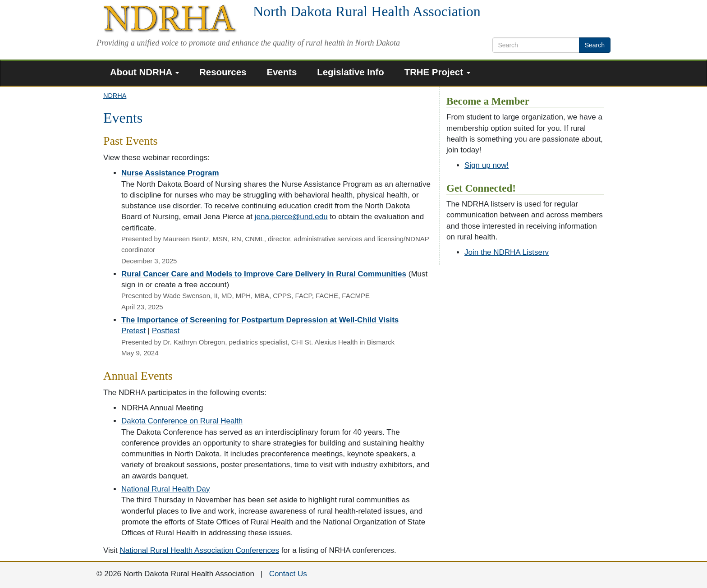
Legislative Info (350, 72)
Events (282, 72)
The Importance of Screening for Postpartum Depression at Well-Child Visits (260, 320)
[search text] (536, 45)
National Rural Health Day (166, 489)
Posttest (166, 331)
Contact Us (288, 574)
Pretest (133, 331)
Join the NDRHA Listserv (507, 252)
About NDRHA (145, 72)
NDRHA (115, 96)
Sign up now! (487, 165)
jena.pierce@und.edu (291, 217)
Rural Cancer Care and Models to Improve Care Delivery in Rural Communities (264, 274)
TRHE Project (437, 72)
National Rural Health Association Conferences (200, 550)
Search (595, 45)
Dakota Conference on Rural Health (182, 421)
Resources (223, 72)
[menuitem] (148, 73)
